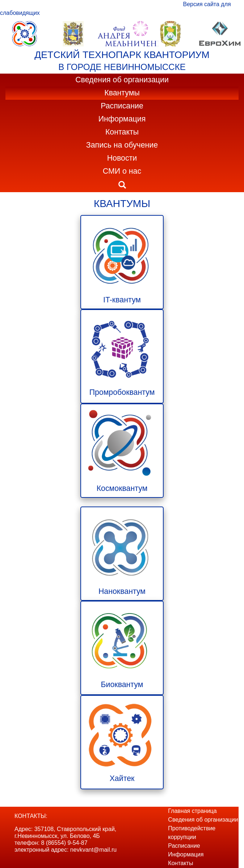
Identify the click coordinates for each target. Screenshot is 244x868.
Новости (122, 158)
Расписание (122, 106)
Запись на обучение (122, 145)
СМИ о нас (122, 171)
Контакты (122, 132)
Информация (122, 119)
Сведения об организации (122, 80)
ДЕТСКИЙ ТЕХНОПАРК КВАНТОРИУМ (122, 55)
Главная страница (192, 811)
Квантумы (122, 93)
